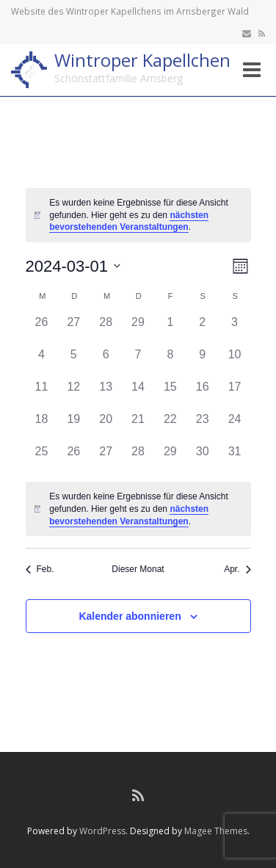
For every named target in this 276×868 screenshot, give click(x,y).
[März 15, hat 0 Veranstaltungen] (170, 394)
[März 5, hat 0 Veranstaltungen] (73, 362)
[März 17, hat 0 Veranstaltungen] (235, 394)
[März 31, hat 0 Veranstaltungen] (235, 459)
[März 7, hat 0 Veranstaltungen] (138, 362)
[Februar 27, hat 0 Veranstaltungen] (73, 330)
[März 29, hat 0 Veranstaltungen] (170, 459)
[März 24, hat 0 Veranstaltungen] (235, 427)
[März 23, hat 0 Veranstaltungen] (203, 427)
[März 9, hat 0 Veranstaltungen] (203, 362)
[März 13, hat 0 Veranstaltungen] (106, 394)
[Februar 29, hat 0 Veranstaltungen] (138, 330)
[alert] (138, 215)
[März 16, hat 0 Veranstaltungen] (203, 394)
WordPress (102, 831)
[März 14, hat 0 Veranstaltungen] (138, 394)
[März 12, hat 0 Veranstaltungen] (73, 394)
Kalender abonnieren (130, 616)
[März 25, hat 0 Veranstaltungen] (42, 459)
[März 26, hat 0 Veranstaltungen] (73, 459)
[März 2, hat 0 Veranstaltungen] (203, 330)
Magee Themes (216, 831)
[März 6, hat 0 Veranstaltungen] (106, 362)
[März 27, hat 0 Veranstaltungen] (106, 459)
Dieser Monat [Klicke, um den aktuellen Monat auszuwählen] (138, 569)
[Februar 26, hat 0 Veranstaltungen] (42, 330)
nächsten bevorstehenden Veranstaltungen (129, 221)
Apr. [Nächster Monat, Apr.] (237, 569)
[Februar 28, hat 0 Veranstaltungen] (106, 330)
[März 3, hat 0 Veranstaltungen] (235, 330)
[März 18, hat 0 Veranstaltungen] (42, 427)
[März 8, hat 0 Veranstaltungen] (170, 362)
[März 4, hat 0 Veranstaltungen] (42, 362)
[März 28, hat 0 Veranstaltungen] (138, 459)
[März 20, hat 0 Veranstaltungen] (106, 427)
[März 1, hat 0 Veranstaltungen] (170, 330)
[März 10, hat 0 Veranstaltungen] (235, 362)
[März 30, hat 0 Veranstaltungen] (203, 459)
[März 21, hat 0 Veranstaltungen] (138, 427)
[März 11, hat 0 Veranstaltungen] (42, 394)
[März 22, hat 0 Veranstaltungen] (170, 427)
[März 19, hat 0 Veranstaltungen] (73, 427)
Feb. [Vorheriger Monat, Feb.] (40, 569)
